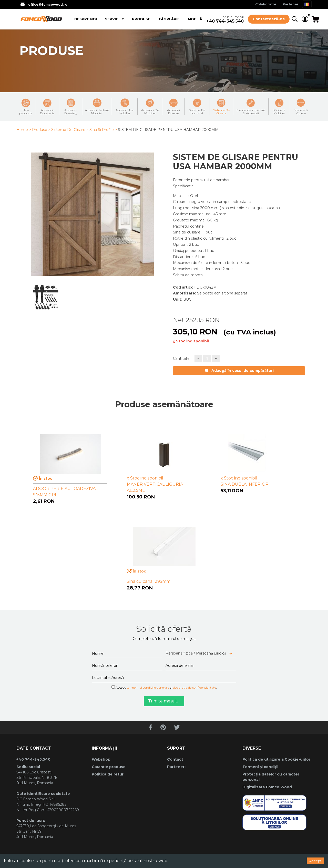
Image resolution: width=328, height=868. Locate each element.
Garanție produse (109, 767)
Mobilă (195, 19)
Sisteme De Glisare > (70, 130)
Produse (141, 19)
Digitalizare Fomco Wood (267, 787)
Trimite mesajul (164, 701)
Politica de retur (108, 774)
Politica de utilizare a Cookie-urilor (276, 759)
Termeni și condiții (260, 767)
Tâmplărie (169, 19)
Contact (175, 759)
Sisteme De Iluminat (197, 107)
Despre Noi (86, 19)
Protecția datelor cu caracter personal (271, 777)
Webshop (101, 759)
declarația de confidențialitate (194, 687)
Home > (24, 130)
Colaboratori (266, 4)
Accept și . (164, 687)
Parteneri (291, 4)
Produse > (41, 130)
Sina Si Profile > (103, 130)
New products (26, 107)
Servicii (113, 19)
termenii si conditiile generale (148, 687)
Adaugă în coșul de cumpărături (239, 371)
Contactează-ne (269, 19)
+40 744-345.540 (225, 21)
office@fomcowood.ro (48, 4)
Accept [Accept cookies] (315, 861)
